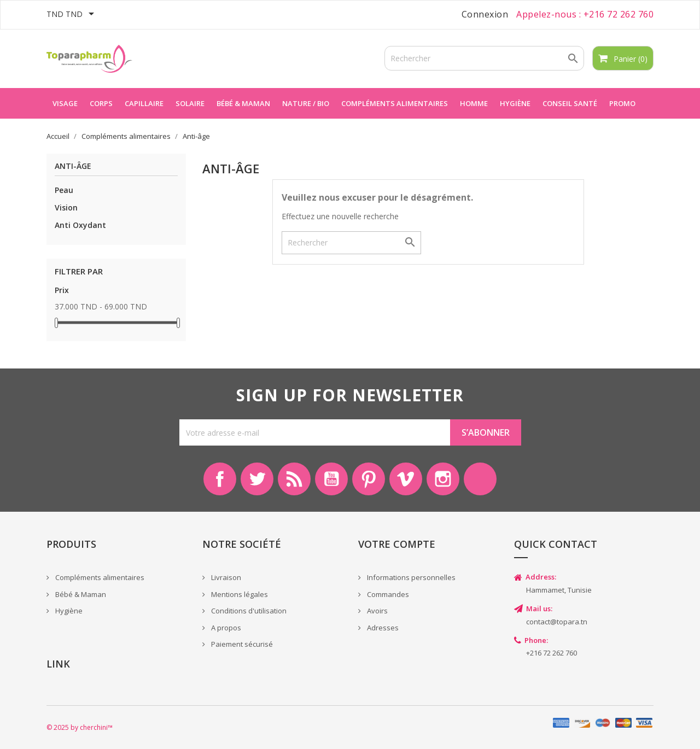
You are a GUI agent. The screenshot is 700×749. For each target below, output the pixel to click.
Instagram (443, 479)
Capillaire (144, 103)
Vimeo (406, 479)
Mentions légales (239, 594)
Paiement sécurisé (241, 644)
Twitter (257, 479)
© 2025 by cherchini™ (80, 727)
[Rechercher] (484, 58)
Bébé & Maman (80, 594)
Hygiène (515, 103)
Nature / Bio (306, 103)
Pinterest (369, 479)
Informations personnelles (410, 577)
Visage (65, 103)
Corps (101, 103)
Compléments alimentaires (395, 103)
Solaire (190, 103)
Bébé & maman (243, 103)
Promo (622, 103)
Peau (64, 190)
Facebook (220, 479)
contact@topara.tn (557, 622)
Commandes (387, 594)
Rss (294, 479)
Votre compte (397, 544)
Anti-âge (73, 166)
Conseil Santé (570, 103)
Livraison (225, 577)
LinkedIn (480, 479)
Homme (474, 103)
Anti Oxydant (80, 225)
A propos (225, 628)
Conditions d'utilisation (248, 611)
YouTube (331, 479)
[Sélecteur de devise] (72, 15)
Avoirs (377, 611)
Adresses (382, 628)
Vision (66, 207)
